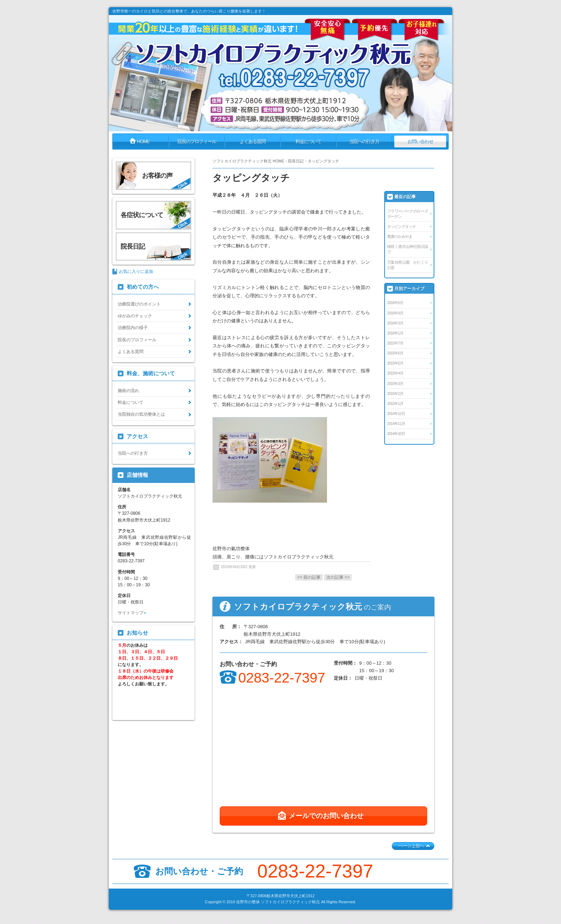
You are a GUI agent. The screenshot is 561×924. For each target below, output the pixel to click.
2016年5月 (395, 303)
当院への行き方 (133, 453)
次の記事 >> (338, 577)
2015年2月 (395, 393)
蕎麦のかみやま (400, 236)
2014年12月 (396, 414)
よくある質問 (131, 352)
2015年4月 (395, 373)
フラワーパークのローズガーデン (408, 214)
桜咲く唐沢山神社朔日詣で (408, 249)
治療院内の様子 (133, 328)
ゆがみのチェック (135, 316)
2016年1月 (395, 333)
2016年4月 (395, 313)
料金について (131, 402)
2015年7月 (395, 343)
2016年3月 (395, 323)
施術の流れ (128, 391)
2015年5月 (395, 363)
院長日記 (296, 161)
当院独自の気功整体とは (141, 414)
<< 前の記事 (309, 577)
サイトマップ (131, 613)
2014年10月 (396, 434)
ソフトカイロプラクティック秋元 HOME (248, 161)
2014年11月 (396, 424)
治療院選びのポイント (139, 304)
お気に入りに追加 (136, 272)
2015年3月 (395, 383)
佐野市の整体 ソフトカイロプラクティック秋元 (278, 902)
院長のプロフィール (137, 340)
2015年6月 (395, 353)
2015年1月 (395, 404)
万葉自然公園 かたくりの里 (408, 265)
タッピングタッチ (401, 226)
